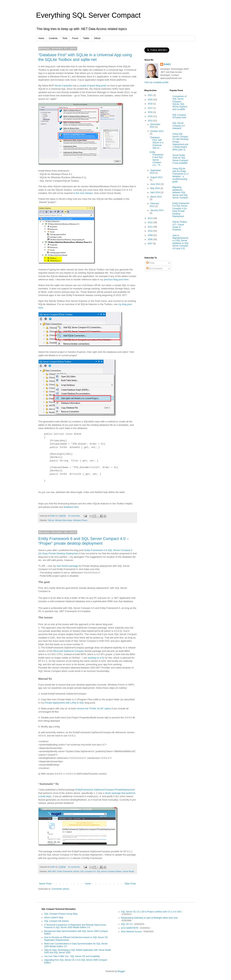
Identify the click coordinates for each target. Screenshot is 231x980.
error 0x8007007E (130, 928)
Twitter (86, 38)
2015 (151, 116)
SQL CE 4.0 (127, 924)
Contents (53, 38)
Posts (150, 263)
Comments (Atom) (60, 889)
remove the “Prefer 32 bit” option (94, 708)
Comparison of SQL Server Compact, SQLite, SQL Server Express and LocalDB (180, 103)
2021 (151, 95)
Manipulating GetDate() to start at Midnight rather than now (149, 918)
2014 (151, 121)
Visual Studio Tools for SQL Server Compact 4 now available (180, 159)
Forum (75, 38)
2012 (151, 222)
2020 (151, 100)
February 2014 (154, 205)
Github (97, 38)
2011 (151, 227)
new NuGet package (67, 566)
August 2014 (156, 177)
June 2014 (156, 184)
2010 (151, 231)
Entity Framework (65, 871)
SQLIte (51, 520)
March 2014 (156, 197)
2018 (151, 104)
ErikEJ (167, 64)
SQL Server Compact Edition (109, 871)
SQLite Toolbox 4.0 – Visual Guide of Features (180, 226)
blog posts (101, 86)
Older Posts (130, 884)
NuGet (76, 871)
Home (41, 38)
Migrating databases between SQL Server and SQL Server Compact (180, 192)
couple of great (87, 86)
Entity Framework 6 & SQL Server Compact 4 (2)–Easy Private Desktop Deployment (181, 210)
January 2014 (157, 210)
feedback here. (71, 507)
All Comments (154, 269)
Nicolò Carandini (63, 86)
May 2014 (155, 188)
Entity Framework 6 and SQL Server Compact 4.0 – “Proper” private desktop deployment (84, 541)
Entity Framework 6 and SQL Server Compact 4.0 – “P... (157, 159)
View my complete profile (156, 82)
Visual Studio (129, 871)
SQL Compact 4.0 (88, 871)
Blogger (121, 971)
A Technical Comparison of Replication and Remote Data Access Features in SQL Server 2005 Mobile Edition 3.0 (75, 926)
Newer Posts (45, 884)
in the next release (83, 193)
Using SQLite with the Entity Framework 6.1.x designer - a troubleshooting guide (181, 175)
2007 (151, 244)
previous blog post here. (116, 279)
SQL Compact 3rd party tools (179, 116)
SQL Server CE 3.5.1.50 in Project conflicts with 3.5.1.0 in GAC (151, 912)
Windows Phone (80, 520)
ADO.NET (52, 871)
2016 (151, 112)
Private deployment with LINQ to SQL (64, 703)
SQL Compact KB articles (56, 921)
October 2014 (157, 131)
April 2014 (155, 192)
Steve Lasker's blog (54, 917)
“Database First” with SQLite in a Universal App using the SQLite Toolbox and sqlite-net (85, 57)
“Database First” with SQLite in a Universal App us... (156, 143)
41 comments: (74, 867)
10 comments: (74, 516)
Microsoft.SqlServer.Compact (69, 651)
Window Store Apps (64, 520)
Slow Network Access (131, 932)
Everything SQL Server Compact (88, 15)
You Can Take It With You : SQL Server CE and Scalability (72, 956)
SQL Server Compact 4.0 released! (179, 126)
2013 (151, 218)
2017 (151, 108)
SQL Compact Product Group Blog (61, 914)
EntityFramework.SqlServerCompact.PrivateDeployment (105, 790)
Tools (65, 38)
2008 (151, 239)
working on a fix (96, 658)
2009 (151, 235)
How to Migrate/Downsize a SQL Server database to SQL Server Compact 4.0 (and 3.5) (181, 242)
